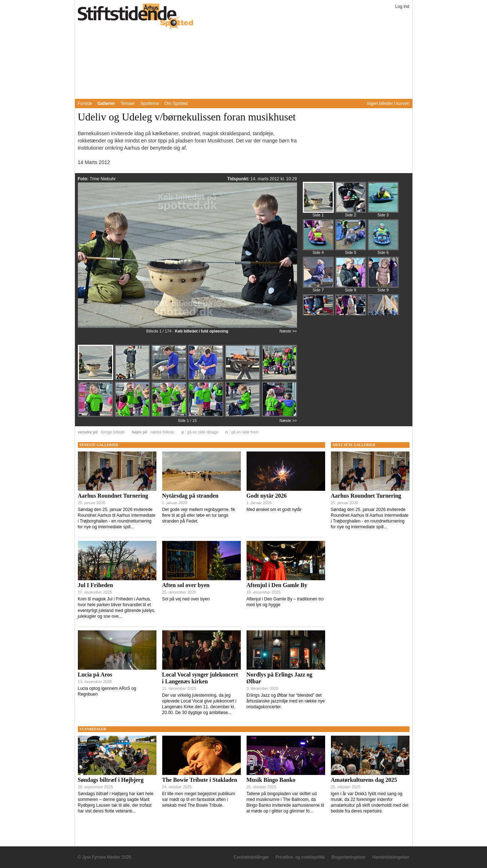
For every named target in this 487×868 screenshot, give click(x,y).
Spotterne (150, 103)
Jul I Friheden (96, 585)
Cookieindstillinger (251, 857)
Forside (85, 103)
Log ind (402, 6)
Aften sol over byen (186, 585)
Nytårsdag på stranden (190, 496)
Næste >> (288, 331)
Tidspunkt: (239, 179)
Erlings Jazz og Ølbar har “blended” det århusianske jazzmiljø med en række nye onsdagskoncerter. (286, 701)
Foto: (84, 179)
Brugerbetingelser (349, 857)
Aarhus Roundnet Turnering (113, 496)
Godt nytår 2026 (267, 496)
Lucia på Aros (95, 675)
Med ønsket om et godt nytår (274, 510)
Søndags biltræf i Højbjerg (111, 780)
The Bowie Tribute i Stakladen (200, 780)
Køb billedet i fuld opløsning (202, 331)
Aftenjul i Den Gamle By (277, 585)
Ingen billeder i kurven (388, 103)
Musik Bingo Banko (271, 780)
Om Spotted (176, 103)
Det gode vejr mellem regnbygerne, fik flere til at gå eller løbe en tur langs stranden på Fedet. (199, 515)
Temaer (128, 103)
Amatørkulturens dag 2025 (364, 780)
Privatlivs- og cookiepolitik (300, 857)
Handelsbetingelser (391, 857)
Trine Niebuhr (103, 179)
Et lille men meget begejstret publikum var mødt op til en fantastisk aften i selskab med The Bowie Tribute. (199, 799)
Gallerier (107, 103)
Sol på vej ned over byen (186, 599)
